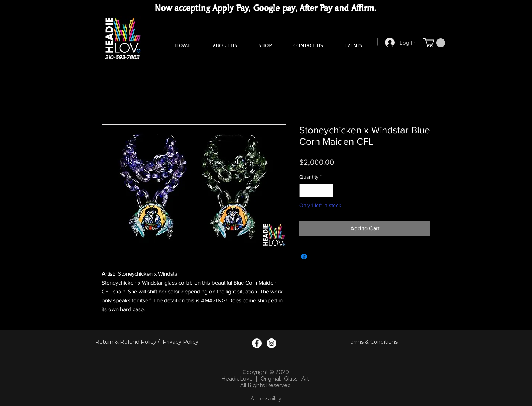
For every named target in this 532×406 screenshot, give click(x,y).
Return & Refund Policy (126, 342)
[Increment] (328, 191)
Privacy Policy (180, 342)
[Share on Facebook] (304, 257)
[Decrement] (305, 191)
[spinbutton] (316, 191)
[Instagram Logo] (272, 343)
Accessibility (266, 399)
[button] (434, 43)
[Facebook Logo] (257, 343)
